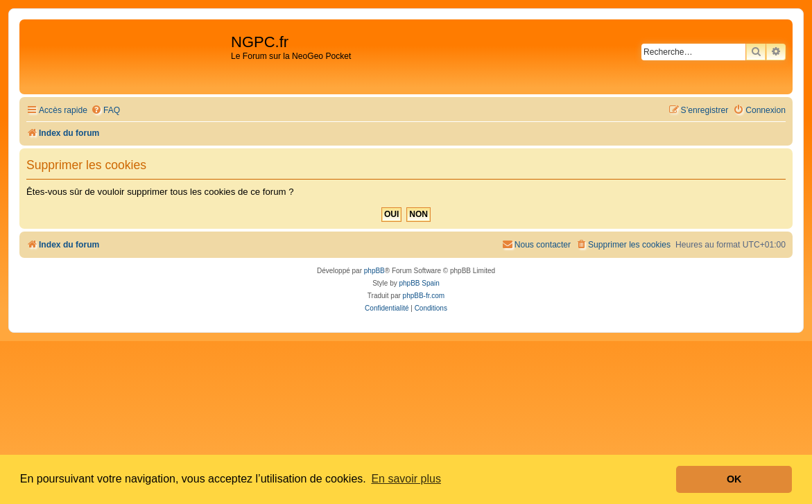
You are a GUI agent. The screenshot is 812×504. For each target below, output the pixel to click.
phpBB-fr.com (424, 296)
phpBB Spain (419, 283)
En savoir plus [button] (406, 479)
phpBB (374, 271)
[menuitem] (105, 111)
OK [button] (734, 479)
